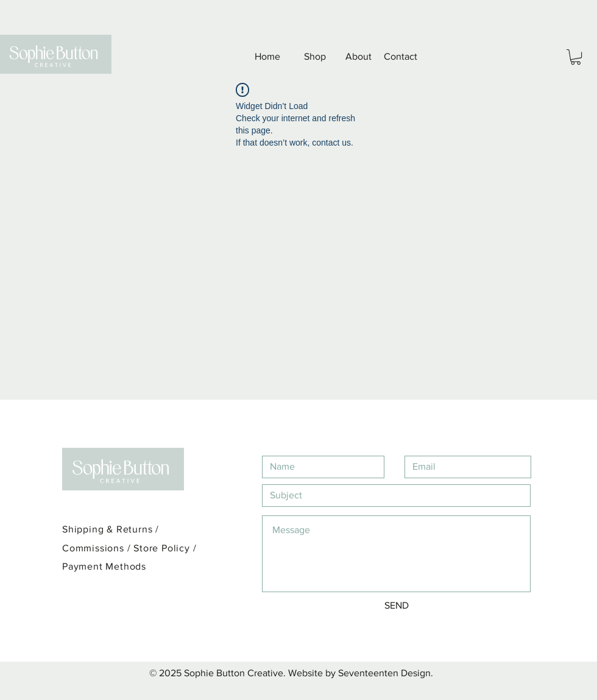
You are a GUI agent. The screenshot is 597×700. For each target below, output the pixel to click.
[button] (576, 57)
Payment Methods (104, 566)
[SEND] (396, 606)
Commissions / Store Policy (128, 548)
